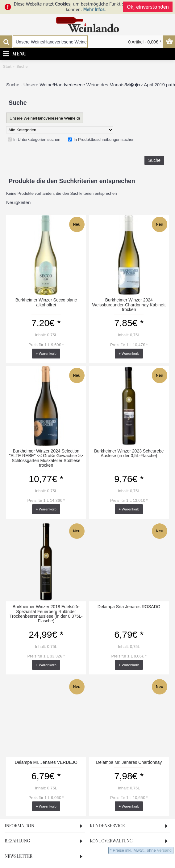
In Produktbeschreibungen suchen (101, 139)
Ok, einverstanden (148, 7)
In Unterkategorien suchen (34, 139)
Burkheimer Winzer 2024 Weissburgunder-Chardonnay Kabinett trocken (129, 305)
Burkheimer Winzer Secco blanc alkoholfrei (46, 302)
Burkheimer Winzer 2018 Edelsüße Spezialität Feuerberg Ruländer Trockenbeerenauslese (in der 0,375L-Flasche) (46, 614)
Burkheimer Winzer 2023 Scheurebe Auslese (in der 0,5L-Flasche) (129, 453)
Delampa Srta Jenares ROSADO (129, 607)
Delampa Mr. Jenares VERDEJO (46, 762)
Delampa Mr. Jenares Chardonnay (129, 762)
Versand (164, 850)
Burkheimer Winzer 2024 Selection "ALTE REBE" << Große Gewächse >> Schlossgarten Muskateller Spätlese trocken (46, 458)
